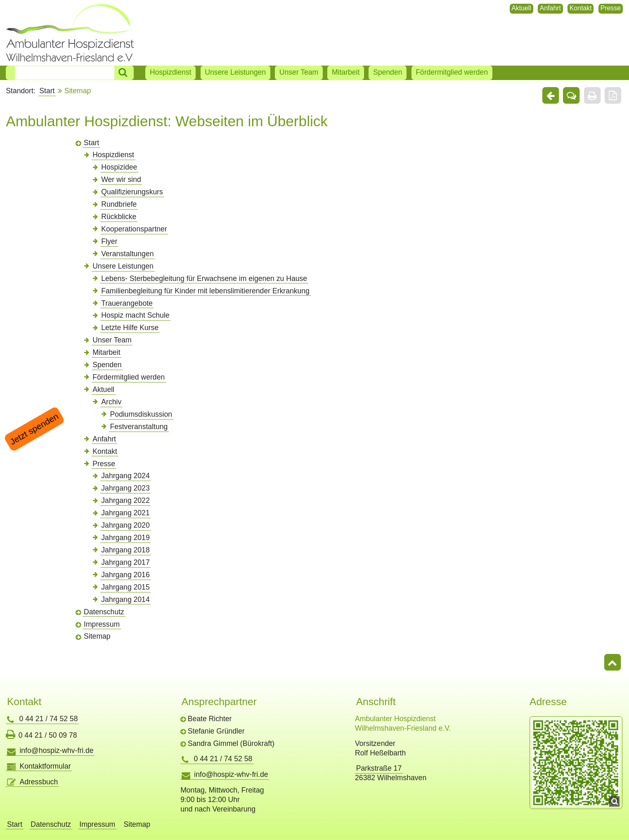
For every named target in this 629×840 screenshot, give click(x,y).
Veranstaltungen (127, 254)
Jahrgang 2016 (125, 575)
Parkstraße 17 (379, 768)
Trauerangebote (127, 303)
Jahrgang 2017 (125, 562)
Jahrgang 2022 (125, 500)
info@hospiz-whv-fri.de (56, 750)
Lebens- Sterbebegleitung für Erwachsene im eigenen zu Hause (204, 278)
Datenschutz (104, 612)
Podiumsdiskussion (141, 414)
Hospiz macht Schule (135, 315)
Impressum (102, 624)
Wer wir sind (121, 179)
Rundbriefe (119, 204)
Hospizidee (119, 167)
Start (47, 91)
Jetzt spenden (34, 429)
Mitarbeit (346, 72)
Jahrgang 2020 (125, 525)
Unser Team (299, 72)
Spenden (388, 72)
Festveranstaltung (139, 427)
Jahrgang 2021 (125, 513)
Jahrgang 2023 (125, 488)
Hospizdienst (171, 72)
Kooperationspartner (134, 229)
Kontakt (581, 8)
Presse (611, 8)
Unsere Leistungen (235, 72)
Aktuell (521, 8)
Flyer (109, 241)
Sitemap (97, 636)
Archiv (111, 402)
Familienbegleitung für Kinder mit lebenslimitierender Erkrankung (205, 291)
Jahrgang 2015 (125, 587)
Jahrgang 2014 (125, 599)
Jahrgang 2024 (125, 476)
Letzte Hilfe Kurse (130, 328)
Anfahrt (550, 8)
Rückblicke (119, 217)
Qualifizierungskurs (132, 192)
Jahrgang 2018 (125, 550)
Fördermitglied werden (452, 72)
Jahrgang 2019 (125, 538)
